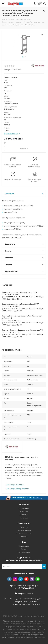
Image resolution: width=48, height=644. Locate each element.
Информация (24, 523)
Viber (32, 579)
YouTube (26, 579)
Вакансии (24, 511)
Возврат (24, 537)
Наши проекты (24, 552)
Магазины (24, 515)
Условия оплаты (24, 530)
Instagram (15, 579)
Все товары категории (15, 485)
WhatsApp (38, 579)
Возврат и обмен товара (13, 180)
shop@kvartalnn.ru (26, 594)
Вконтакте (9, 579)
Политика (24, 518)
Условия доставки (24, 533)
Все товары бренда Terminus (18, 489)
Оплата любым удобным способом (13, 166)
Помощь (24, 527)
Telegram (21, 579)
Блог (24, 542)
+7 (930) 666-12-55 (26, 588)
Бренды (24, 549)
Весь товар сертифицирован (34, 166)
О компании (24, 508)
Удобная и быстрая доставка (34, 180)
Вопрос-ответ (24, 546)
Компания (24, 504)
